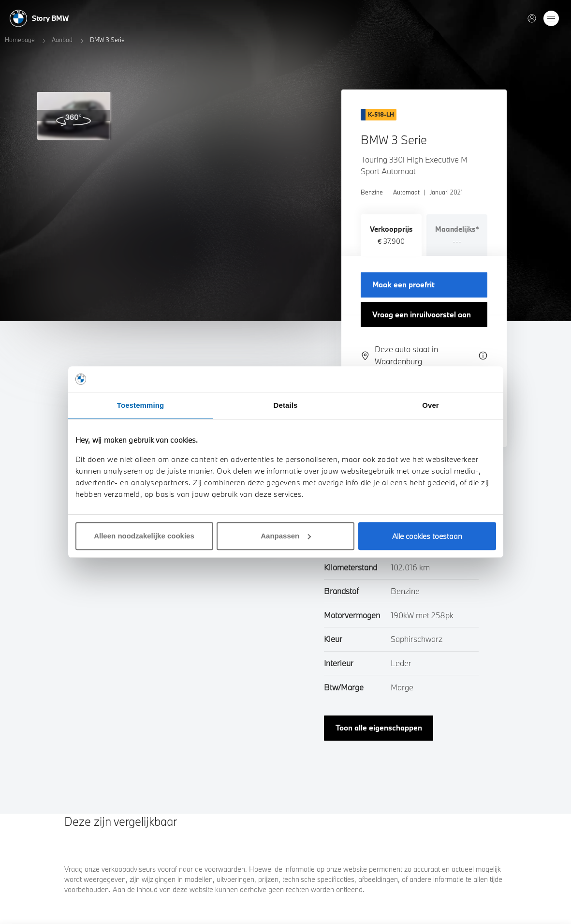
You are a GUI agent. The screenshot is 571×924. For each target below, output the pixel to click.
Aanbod (62, 40)
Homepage (20, 40)
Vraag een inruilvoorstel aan (422, 314)
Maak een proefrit (403, 284)
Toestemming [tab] (141, 405)
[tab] (391, 235)
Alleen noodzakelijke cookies (144, 536)
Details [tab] (286, 405)
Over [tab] (431, 405)
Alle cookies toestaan (427, 536)
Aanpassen (286, 536)
